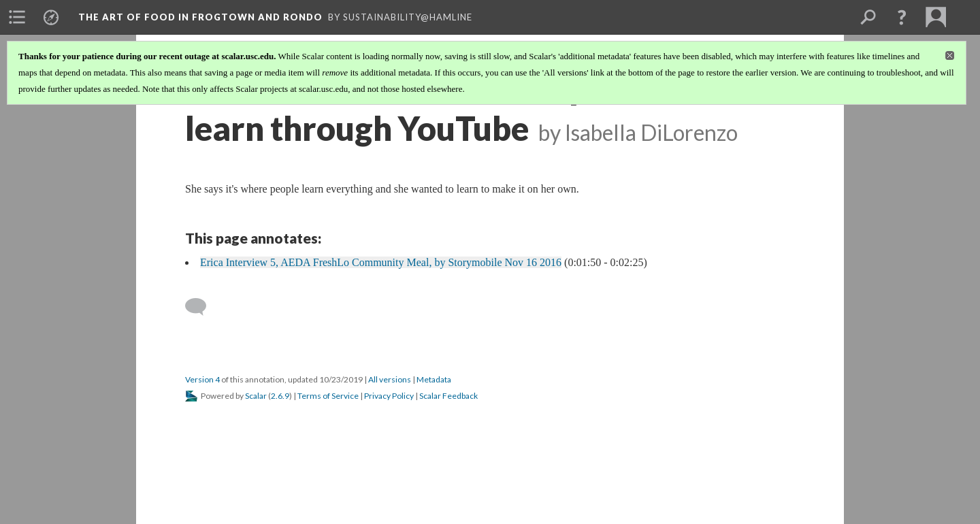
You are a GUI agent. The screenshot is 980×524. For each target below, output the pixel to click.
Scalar (256, 396)
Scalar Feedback (448, 396)
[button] (902, 17)
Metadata (434, 379)
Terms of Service (328, 396)
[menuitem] (17, 17)
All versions (390, 379)
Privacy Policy (389, 396)
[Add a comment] (202, 307)
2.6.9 (280, 396)
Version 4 (202, 379)
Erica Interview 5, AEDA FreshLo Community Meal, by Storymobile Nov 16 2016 (381, 262)
